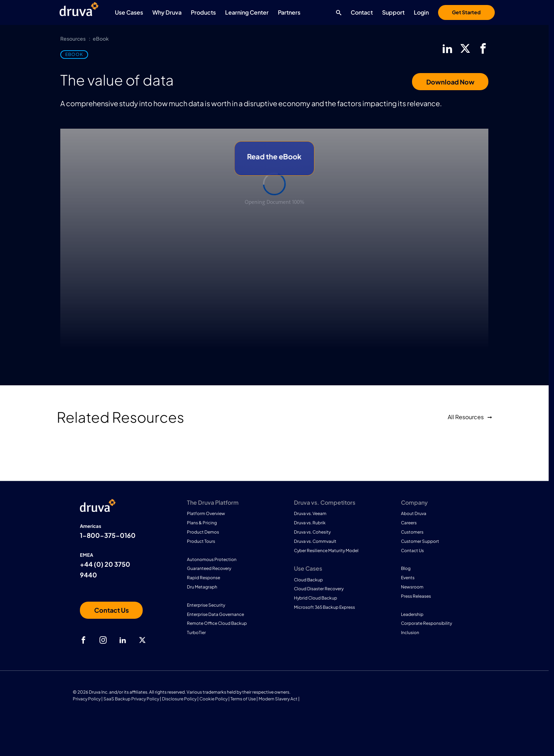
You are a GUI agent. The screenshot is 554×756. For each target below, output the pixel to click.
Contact (362, 12)
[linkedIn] (447, 48)
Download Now (450, 82)
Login (421, 12)
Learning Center (247, 12)
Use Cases (129, 12)
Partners (289, 12)
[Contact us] (111, 610)
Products (203, 12)
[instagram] (103, 640)
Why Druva (167, 12)
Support (393, 12)
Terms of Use (243, 699)
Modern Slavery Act (278, 699)
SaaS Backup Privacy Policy (131, 699)
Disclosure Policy (179, 699)
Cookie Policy (214, 699)
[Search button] (337, 12)
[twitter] (465, 48)
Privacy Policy (87, 699)
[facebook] (483, 48)
